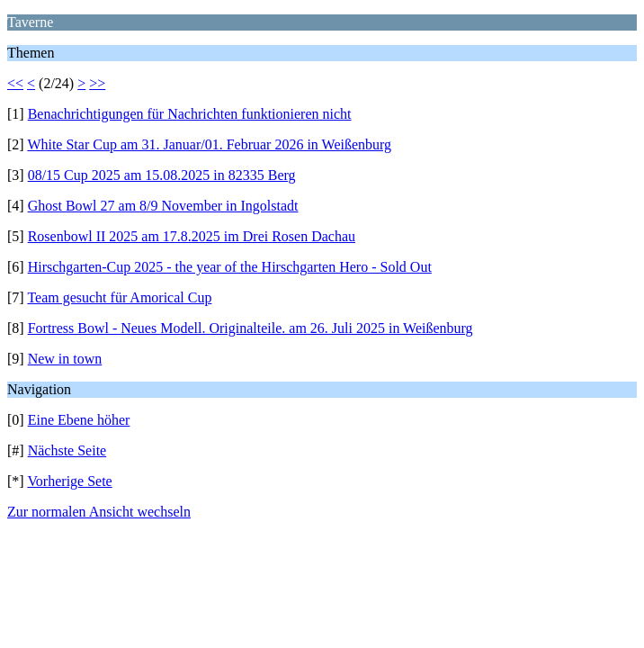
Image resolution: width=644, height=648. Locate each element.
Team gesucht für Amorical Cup (119, 297)
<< (15, 83)
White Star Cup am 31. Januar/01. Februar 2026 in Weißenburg (209, 144)
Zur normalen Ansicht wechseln (99, 512)
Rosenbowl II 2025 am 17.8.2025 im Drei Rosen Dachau (192, 236)
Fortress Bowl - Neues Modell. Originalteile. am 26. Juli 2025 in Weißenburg (250, 328)
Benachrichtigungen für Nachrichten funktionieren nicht (190, 114)
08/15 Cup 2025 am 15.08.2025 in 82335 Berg (162, 175)
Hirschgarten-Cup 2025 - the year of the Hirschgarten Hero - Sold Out (230, 267)
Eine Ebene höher (79, 420)
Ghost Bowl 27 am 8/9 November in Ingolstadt (163, 206)
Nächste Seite (67, 450)
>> (97, 83)
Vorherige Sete (69, 481)
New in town (65, 359)
